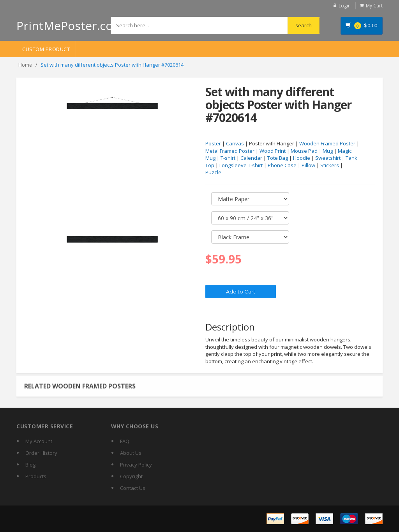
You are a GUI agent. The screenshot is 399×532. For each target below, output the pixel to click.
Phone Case (282, 166)
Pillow (308, 166)
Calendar (251, 158)
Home (25, 65)
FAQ (125, 441)
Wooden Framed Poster (327, 144)
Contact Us (133, 488)
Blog (30, 465)
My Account (39, 441)
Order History (41, 453)
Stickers (330, 166)
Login (345, 6)
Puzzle (213, 173)
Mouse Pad (304, 151)
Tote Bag (278, 158)
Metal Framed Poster (230, 151)
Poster (213, 144)
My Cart (374, 6)
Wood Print (273, 151)
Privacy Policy (136, 465)
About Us (131, 453)
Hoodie (302, 158)
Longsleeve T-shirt (241, 166)
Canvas (235, 144)
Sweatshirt (328, 158)
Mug (328, 151)
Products (36, 476)
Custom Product (46, 49)
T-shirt (228, 158)
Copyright (131, 476)
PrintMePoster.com (70, 26)
